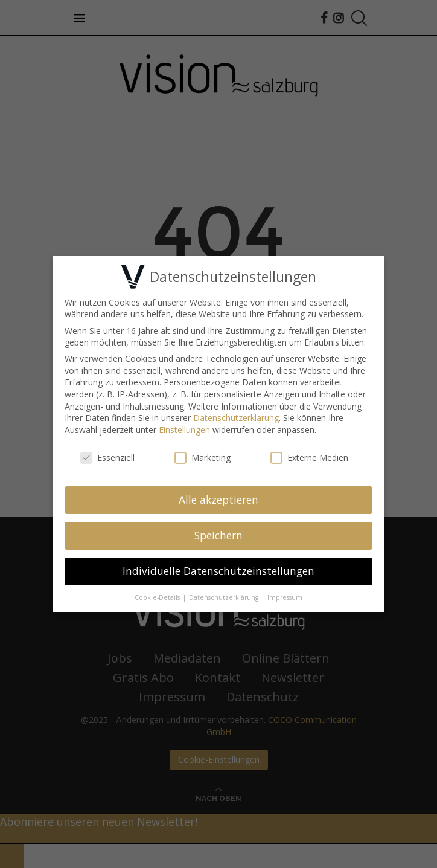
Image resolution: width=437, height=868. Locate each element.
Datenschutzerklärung (236, 416)
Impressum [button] (285, 596)
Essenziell (107, 455)
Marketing (203, 455)
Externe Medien (309, 455)
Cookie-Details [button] (158, 596)
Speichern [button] (218, 533)
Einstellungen (184, 427)
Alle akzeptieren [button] (218, 498)
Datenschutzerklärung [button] (225, 596)
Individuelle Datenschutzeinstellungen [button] (218, 569)
